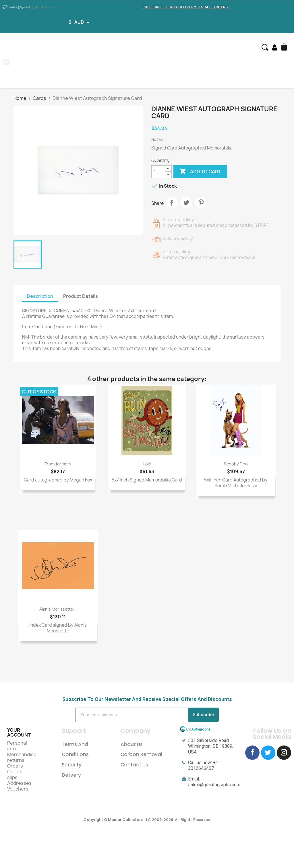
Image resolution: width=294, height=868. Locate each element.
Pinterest (201, 203)
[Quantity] (158, 172)
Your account (19, 733)
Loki (147, 464)
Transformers (58, 464)
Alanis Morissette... (58, 609)
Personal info (17, 746)
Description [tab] (40, 296)
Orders (15, 766)
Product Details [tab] (81, 296)
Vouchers (18, 789)
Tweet (186, 203)
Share (172, 203)
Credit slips (14, 774)
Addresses (19, 783)
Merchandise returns (22, 757)
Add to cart (200, 172)
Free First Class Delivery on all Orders (185, 7)
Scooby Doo (236, 464)
